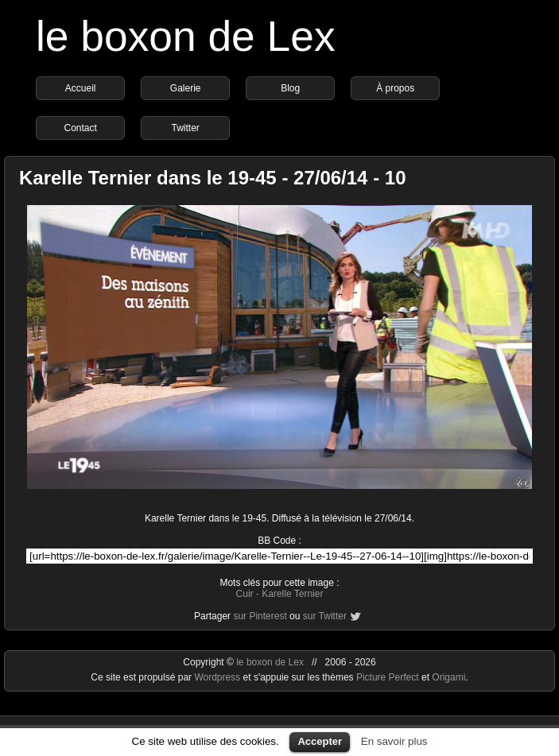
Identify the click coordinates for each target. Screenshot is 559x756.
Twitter (185, 128)
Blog (290, 88)
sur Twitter (325, 616)
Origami (448, 677)
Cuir (245, 594)
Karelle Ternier (292, 594)
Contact (80, 128)
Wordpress (218, 677)
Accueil (81, 88)
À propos (395, 88)
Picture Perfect (388, 677)
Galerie (186, 88)
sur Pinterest (260, 616)
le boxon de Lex (186, 36)
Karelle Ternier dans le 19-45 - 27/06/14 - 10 (213, 178)
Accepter (320, 741)
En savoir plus (394, 741)
